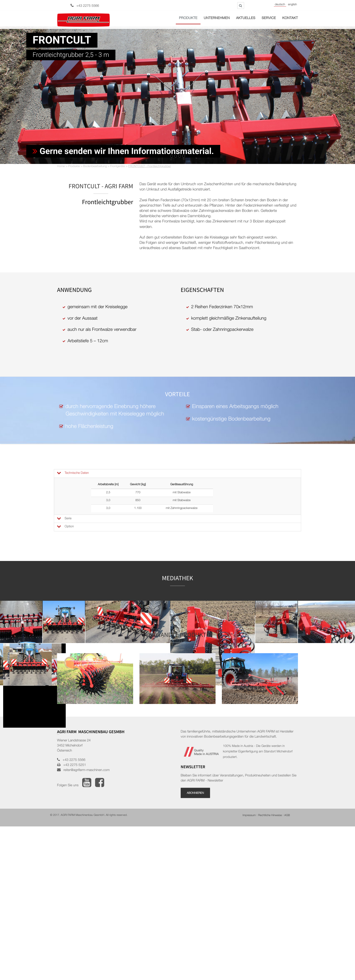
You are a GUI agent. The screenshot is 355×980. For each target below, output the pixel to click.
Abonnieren (195, 825)
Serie (64, 519)
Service (269, 18)
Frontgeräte (118, 167)
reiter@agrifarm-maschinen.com (85, 770)
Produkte (188, 18)
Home (61, 167)
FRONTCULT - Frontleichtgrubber (150, 167)
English (292, 5)
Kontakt (290, 18)
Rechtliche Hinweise (270, 816)
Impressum (249, 816)
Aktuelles (246, 18)
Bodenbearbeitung (95, 167)
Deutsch (280, 5)
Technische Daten (72, 473)
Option (65, 527)
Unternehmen (217, 18)
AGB (287, 816)
